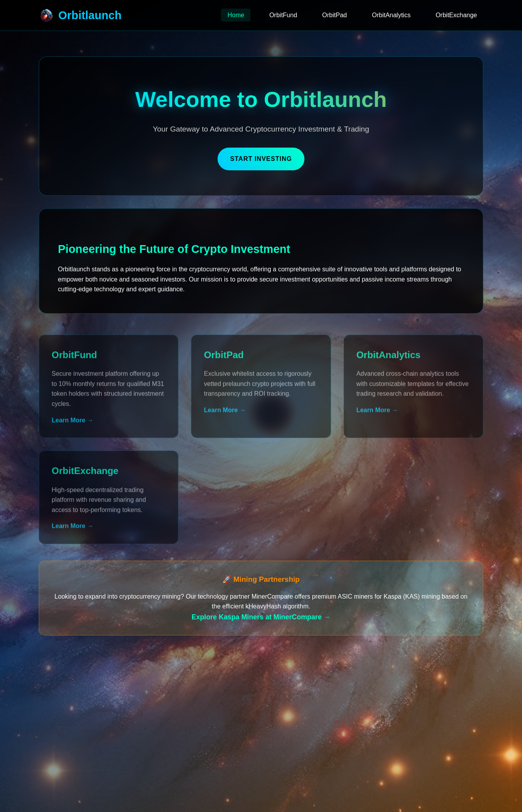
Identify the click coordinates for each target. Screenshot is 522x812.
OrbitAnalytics (391, 15)
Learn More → (73, 424)
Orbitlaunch (80, 15)
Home (236, 15)
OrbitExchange (456, 15)
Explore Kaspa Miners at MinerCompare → (261, 617)
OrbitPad (334, 15)
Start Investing (261, 159)
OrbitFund (283, 15)
